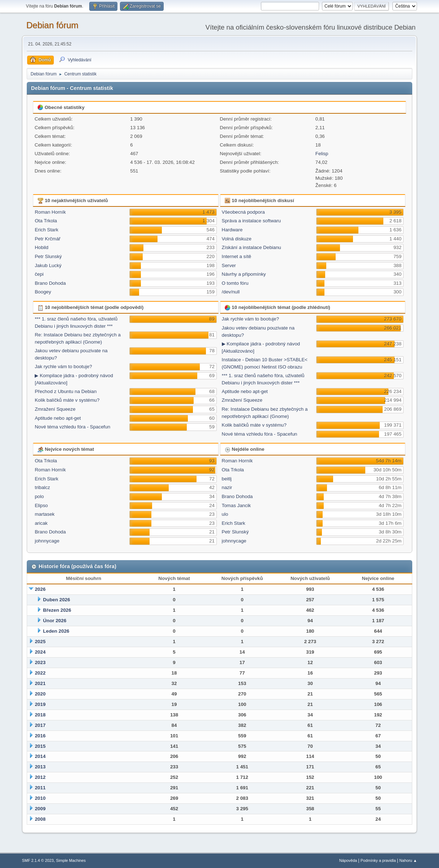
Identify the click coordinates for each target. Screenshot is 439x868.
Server (229, 265)
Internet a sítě (237, 256)
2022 (40, 673)
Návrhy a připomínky (244, 274)
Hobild (42, 247)
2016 (40, 736)
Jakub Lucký (48, 265)
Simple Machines (71, 860)
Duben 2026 (57, 600)
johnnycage (47, 541)
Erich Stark (46, 230)
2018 (40, 715)
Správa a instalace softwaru (251, 221)
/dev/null (231, 292)
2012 (40, 777)
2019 (40, 704)
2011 (40, 788)
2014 (40, 756)
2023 (40, 662)
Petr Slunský (48, 256)
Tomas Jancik (236, 505)
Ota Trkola (46, 221)
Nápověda (348, 860)
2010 (40, 798)
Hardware (232, 230)
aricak (41, 523)
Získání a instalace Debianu (251, 247)
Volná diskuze (237, 239)
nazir (227, 487)
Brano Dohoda (50, 283)
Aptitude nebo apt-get (58, 418)
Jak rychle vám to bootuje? (63, 367)
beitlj (227, 479)
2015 (40, 746)
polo (39, 496)
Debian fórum (52, 25)
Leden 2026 (56, 631)
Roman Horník (50, 212)
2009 (40, 809)
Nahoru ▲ (408, 860)
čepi (39, 274)
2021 (40, 683)
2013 (40, 767)
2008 (40, 819)
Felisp (322, 154)
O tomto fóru (235, 283)
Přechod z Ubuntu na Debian (66, 391)
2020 (40, 694)
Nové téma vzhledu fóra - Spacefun (72, 427)
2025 (40, 642)
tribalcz (42, 487)
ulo (225, 514)
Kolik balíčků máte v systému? (67, 400)
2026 (40, 589)
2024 (40, 652)
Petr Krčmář (48, 239)
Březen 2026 (57, 610)
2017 (40, 725)
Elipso (41, 505)
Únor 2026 (55, 621)
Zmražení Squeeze (55, 409)
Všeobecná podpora (243, 212)
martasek (45, 514)
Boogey (43, 292)
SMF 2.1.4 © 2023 (38, 860)
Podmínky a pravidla (378, 860)
